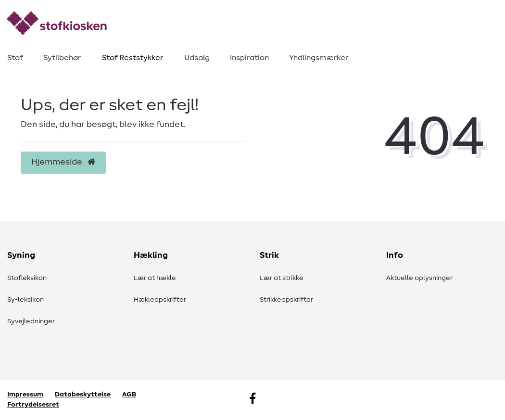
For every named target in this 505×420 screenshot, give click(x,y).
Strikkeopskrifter (286, 300)
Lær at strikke (282, 278)
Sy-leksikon (25, 300)
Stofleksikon (27, 278)
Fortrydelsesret (33, 405)
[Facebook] (252, 400)
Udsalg (197, 58)
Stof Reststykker (133, 58)
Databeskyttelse (83, 395)
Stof (15, 58)
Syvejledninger (31, 321)
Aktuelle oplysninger (419, 278)
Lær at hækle (155, 278)
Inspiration (249, 58)
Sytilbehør (62, 58)
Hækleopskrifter (160, 300)
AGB (129, 395)
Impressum (25, 395)
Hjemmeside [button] (63, 162)
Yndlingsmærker (319, 58)
